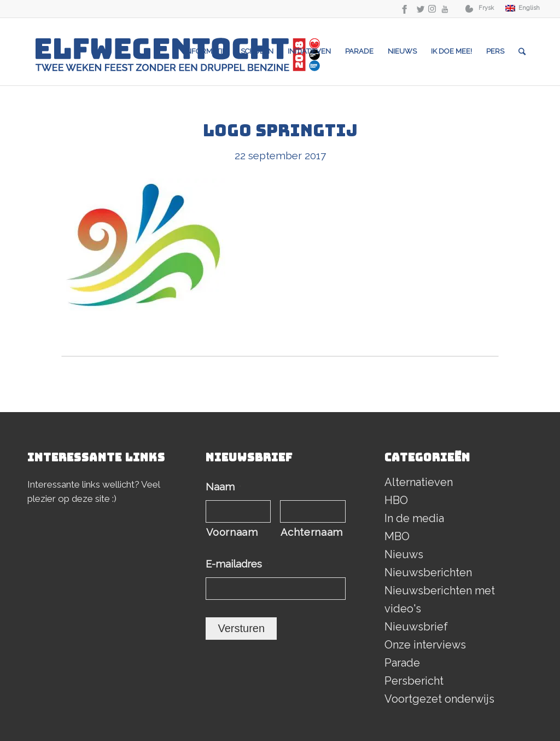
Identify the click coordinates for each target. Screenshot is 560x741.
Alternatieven (419, 482)
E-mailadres (237, 564)
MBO (397, 536)
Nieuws (404, 554)
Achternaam (312, 532)
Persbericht (414, 681)
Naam (223, 487)
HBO (396, 500)
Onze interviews (425, 645)
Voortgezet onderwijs (439, 699)
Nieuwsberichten (428, 572)
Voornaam (232, 532)
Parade (402, 663)
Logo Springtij (280, 130)
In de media (414, 518)
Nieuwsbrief (416, 627)
